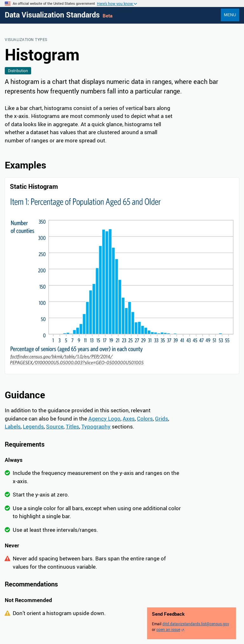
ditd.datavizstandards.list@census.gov (196, 624)
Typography (96, 426)
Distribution (18, 71)
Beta (108, 16)
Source (55, 426)
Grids (162, 418)
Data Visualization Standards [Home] (53, 15)
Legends (33, 426)
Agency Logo (104, 418)
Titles (72, 426)
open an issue (168, 629)
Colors (145, 418)
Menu (230, 15)
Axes (129, 418)
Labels (13, 426)
